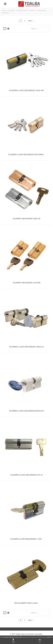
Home (4, 10)
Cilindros (32, 10)
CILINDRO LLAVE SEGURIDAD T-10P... (26, 539)
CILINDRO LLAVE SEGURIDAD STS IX (27, 475)
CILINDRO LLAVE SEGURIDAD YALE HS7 (27, 90)
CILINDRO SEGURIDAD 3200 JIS (27, 219)
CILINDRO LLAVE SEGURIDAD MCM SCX (27, 411)
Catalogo (12, 10)
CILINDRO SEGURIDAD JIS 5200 (27, 283)
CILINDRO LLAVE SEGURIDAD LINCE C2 (26, 347)
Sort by (34, 29)
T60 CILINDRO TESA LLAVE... (27, 603)
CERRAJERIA (22, 10)
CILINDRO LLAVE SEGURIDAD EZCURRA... (26, 155)
